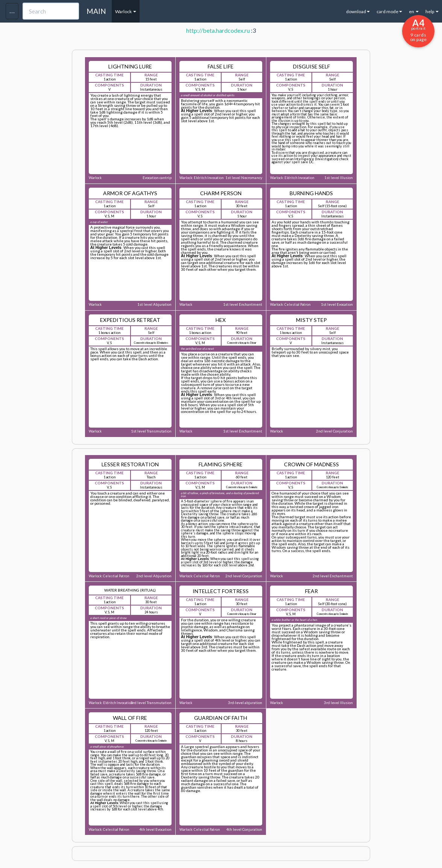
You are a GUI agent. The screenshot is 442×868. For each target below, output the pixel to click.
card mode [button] (389, 11)
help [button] (432, 11)
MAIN (96, 11)
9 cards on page (418, 30)
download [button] (358, 11)
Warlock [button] (126, 11)
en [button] (414, 11)
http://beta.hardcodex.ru (218, 30)
